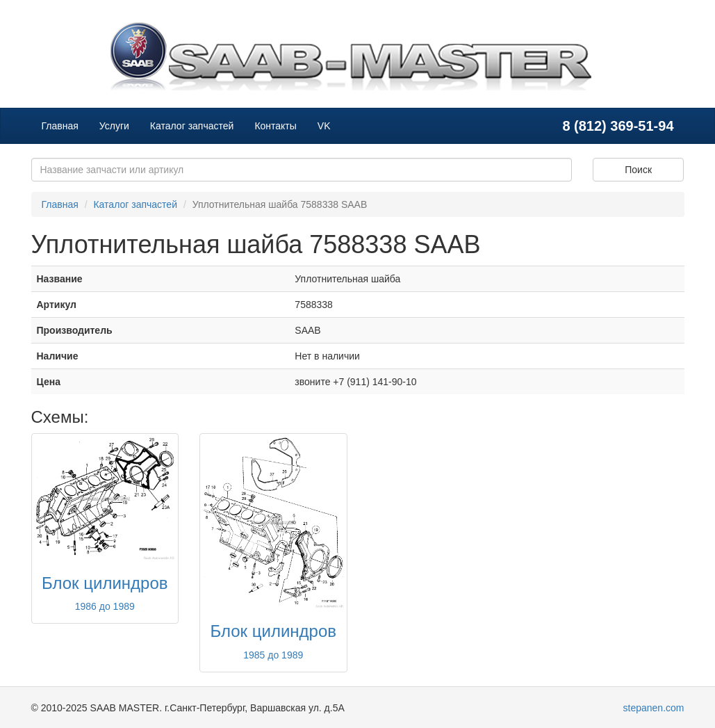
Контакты (275, 126)
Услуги (114, 126)
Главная (60, 126)
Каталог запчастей (192, 126)
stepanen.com (654, 708)
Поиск (638, 170)
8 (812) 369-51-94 (618, 126)
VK (324, 126)
